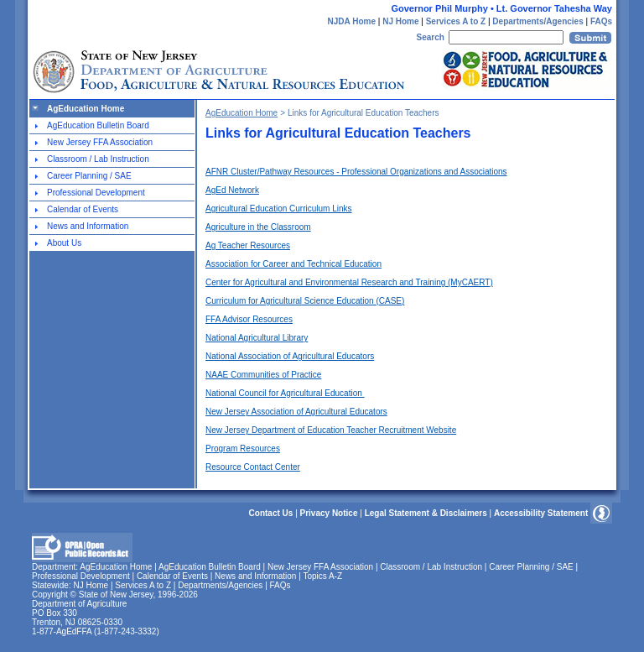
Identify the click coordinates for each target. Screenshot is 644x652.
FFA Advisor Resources (249, 319)
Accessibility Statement (541, 513)
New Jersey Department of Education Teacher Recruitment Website (331, 430)
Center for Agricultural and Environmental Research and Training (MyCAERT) (349, 282)
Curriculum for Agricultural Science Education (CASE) (305, 301)
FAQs (601, 21)
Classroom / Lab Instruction (98, 159)
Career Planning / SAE (89, 176)
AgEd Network (232, 190)
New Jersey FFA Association (100, 142)
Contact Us (271, 513)
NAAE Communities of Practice (263, 375)
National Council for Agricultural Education (285, 393)
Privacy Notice (329, 513)
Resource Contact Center (253, 467)
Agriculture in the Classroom (258, 227)
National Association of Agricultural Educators (290, 356)
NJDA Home (352, 21)
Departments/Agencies (538, 21)
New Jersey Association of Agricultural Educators (296, 412)
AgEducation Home (86, 109)
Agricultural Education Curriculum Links (279, 209)
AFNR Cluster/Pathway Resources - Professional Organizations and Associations (356, 172)
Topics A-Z (322, 576)
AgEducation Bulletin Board (98, 125)
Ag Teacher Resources (248, 245)
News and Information (88, 226)
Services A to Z (456, 21)
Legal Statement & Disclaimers (426, 513)
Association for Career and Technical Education (293, 264)
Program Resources (243, 449)
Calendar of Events (83, 209)
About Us (64, 243)
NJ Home (400, 21)
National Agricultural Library (257, 338)
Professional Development (96, 193)
